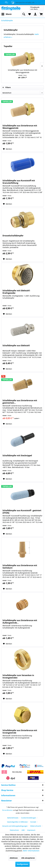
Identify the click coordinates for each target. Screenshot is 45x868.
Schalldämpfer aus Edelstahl (16, 346)
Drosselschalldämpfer (13, 236)
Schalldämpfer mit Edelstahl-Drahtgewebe (16, 292)
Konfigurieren (22, 864)
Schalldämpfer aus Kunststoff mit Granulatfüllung (19, 182)
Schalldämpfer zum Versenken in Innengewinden (18, 676)
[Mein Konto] (35, 14)
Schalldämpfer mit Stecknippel (17, 456)
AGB (23, 830)
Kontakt (33, 822)
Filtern (7, 87)
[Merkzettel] (29, 14)
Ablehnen (14, 858)
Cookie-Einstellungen (28, 818)
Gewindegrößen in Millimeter (17, 822)
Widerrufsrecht (36, 826)
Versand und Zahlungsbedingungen (15, 826)
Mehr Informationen (31, 851)
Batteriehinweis (13, 818)
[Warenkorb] (41, 14)
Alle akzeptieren (28, 858)
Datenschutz (14, 830)
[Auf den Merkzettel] (7, 149)
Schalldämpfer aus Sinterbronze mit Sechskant (20, 567)
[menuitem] (6, 14)
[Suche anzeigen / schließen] (24, 14)
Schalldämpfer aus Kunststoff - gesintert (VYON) (22, 512)
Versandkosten (7, 810)
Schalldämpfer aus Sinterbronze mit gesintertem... (20, 402)
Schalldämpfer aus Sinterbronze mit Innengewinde (20, 732)
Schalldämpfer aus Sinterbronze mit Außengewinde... (20, 622)
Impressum (31, 830)
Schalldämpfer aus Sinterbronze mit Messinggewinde (22, 71)
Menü (6, 14)
